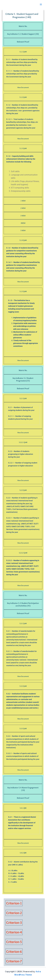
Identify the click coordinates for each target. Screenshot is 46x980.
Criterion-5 (14, 942)
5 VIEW (23, 230)
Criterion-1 (14, 903)
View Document (23, 87)
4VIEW (23, 223)
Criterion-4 (14, 932)
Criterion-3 (14, 923)
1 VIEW (23, 201)
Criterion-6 (14, 952)
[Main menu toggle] (41, 4)
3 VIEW (23, 216)
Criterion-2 (14, 913)
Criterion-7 (14, 961)
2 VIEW (23, 208)
